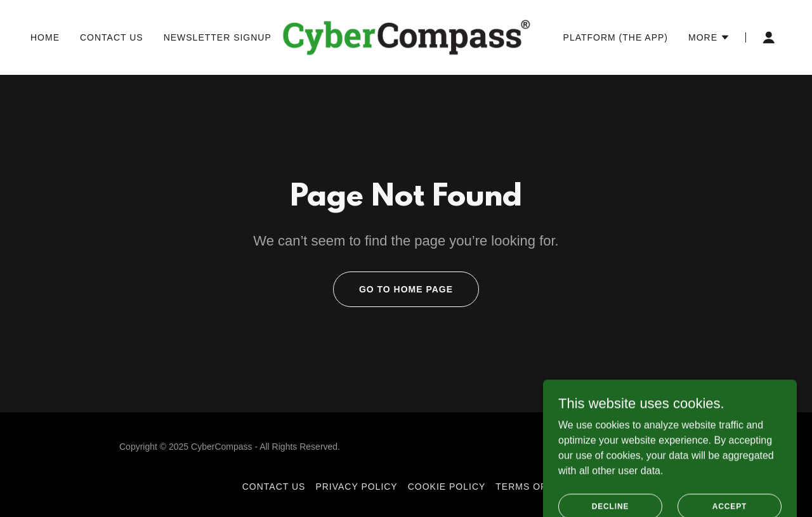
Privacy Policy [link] (356, 487)
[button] (709, 37)
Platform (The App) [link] (616, 37)
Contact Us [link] (112, 37)
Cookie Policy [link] (447, 487)
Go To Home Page (406, 289)
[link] (406, 36)
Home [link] (45, 37)
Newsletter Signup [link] (218, 37)
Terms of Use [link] (533, 487)
